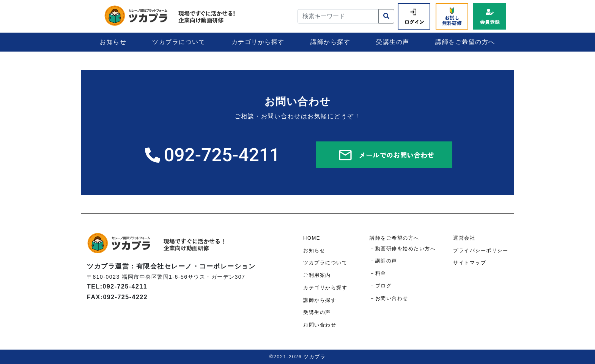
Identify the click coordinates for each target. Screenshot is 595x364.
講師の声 (386, 261)
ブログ (384, 286)
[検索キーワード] (338, 16)
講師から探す (330, 42)
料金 (381, 273)
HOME (312, 238)
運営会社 (464, 238)
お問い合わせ (320, 325)
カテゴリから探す (258, 42)
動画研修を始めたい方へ (406, 249)
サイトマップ (470, 263)
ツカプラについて (179, 42)
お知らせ (113, 42)
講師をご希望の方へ (465, 42)
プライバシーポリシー (481, 250)
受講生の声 (393, 42)
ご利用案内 (317, 275)
